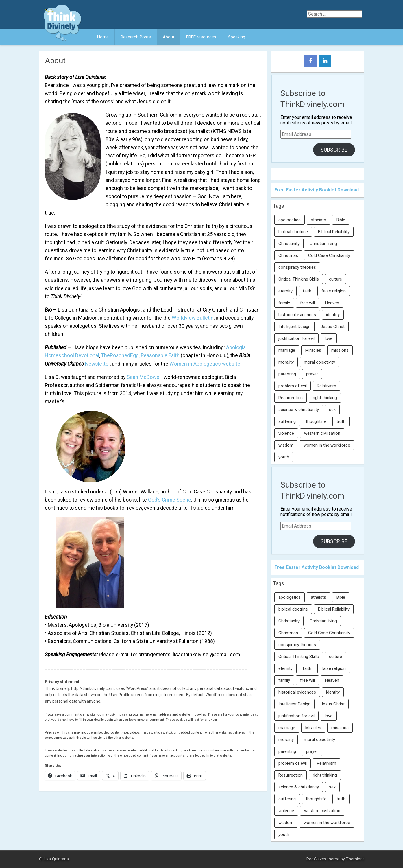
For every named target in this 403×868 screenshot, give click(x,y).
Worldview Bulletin (193, 318)
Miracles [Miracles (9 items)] (313, 350)
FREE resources (201, 37)
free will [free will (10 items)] (307, 303)
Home (103, 37)
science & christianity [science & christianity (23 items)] (299, 410)
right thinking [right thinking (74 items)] (325, 398)
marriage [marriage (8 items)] (287, 350)
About (169, 37)
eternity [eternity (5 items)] (285, 291)
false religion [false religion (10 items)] (334, 291)
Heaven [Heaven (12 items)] (332, 303)
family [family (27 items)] (284, 303)
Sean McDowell (144, 377)
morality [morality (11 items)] (286, 362)
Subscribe (334, 150)
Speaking (237, 37)
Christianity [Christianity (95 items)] (289, 244)
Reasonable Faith (160, 355)
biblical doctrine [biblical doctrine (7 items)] (293, 232)
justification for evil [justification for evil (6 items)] (296, 338)
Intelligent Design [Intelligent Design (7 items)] (294, 327)
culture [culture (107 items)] (335, 279)
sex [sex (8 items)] (332, 410)
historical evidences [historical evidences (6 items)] (297, 315)
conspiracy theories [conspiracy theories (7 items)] (297, 267)
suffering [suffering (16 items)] (287, 421)
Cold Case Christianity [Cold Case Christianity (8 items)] (329, 255)
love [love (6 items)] (329, 338)
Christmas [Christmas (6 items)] (288, 255)
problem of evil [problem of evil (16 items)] (293, 386)
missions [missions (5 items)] (340, 350)
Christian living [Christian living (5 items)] (323, 244)
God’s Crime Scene (170, 500)
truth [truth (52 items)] (341, 421)
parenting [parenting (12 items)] (287, 374)
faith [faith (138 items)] (307, 291)
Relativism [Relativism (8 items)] (327, 386)
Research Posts (136, 37)
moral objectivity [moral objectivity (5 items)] (319, 362)
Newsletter (97, 364)
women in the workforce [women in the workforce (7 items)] (327, 445)
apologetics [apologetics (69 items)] (290, 220)
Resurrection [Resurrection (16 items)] (291, 398)
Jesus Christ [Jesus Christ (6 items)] (333, 327)
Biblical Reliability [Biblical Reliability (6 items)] (334, 232)
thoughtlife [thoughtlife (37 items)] (316, 421)
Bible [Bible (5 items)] (341, 220)
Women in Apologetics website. (205, 364)
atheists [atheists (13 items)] (318, 220)
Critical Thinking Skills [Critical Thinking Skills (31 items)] (299, 279)
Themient (355, 859)
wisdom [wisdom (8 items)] (286, 445)
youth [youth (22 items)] (284, 457)
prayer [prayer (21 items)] (312, 374)
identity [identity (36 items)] (333, 315)
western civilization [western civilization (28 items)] (322, 433)
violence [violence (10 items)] (286, 433)
